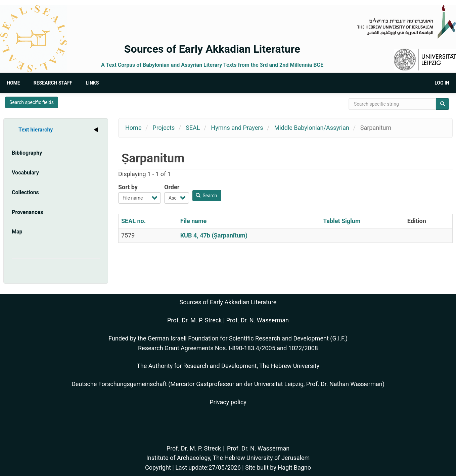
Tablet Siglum (342, 221)
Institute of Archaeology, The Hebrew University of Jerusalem (228, 458)
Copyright (158, 467)
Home (13, 83)
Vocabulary (25, 173)
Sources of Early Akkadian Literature (212, 49)
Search (207, 196)
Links (92, 83)
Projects (164, 128)
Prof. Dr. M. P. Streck (194, 320)
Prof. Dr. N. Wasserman (258, 320)
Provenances (27, 212)
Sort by (128, 187)
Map (17, 232)
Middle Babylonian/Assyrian (311, 128)
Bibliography (27, 153)
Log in (442, 83)
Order (172, 187)
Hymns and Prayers (237, 128)
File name (194, 221)
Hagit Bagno (294, 467)
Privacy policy (228, 402)
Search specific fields (32, 102)
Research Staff (53, 83)
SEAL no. (133, 221)
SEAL (193, 128)
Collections (25, 192)
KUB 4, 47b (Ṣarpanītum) (214, 235)
